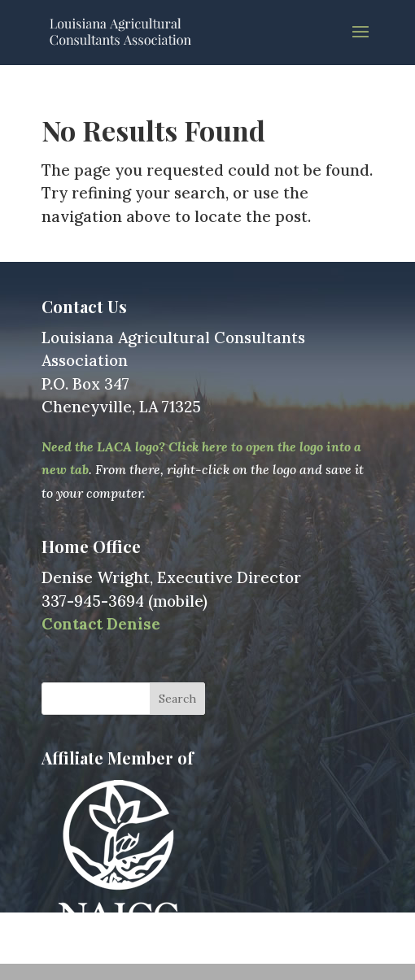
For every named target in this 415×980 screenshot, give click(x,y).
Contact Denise (101, 624)
